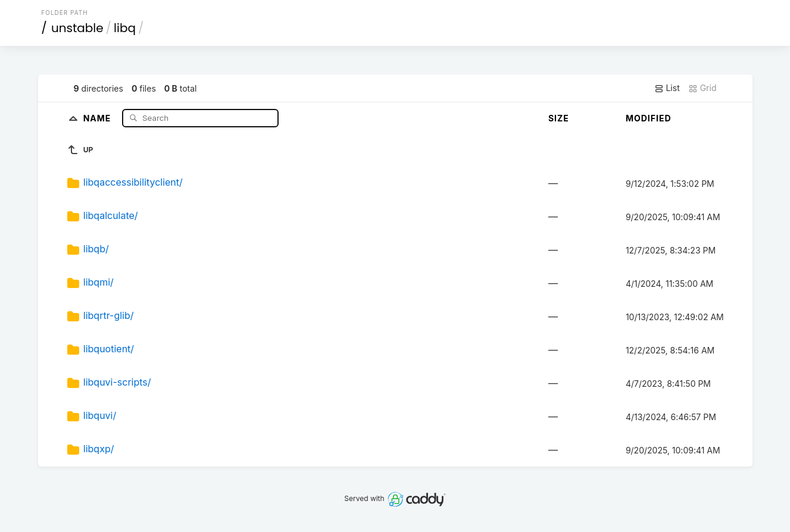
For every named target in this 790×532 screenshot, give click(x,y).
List (667, 88)
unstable (77, 28)
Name (99, 118)
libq (125, 28)
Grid (702, 88)
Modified (649, 118)
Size (559, 118)
